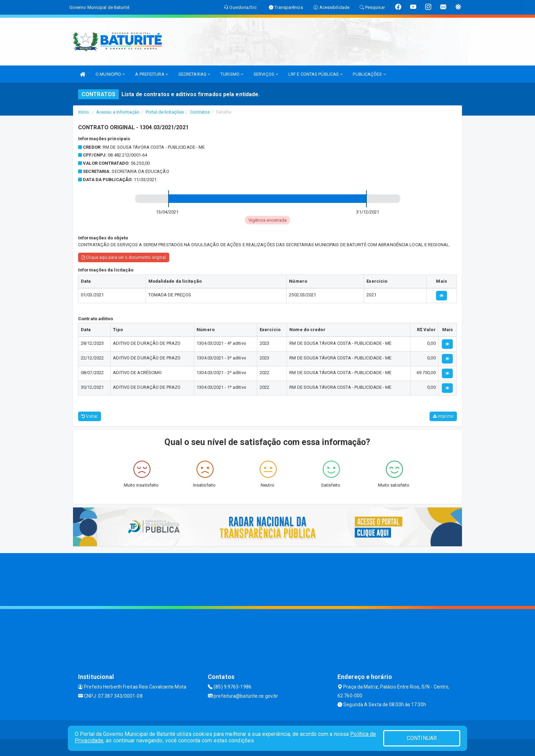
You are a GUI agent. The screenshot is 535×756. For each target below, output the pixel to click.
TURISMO (232, 74)
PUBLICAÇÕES (369, 74)
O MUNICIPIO (110, 74)
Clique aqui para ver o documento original (124, 257)
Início (84, 112)
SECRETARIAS (194, 74)
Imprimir (443, 416)
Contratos (200, 112)
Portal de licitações (165, 112)
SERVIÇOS (266, 74)
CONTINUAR (422, 738)
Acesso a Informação (118, 112)
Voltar (90, 416)
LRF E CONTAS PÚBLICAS (315, 74)
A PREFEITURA (151, 74)
